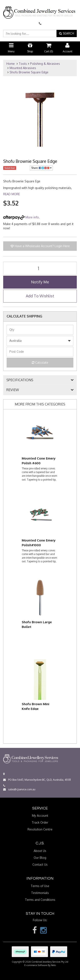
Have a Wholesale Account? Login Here (40, 246)
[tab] (40, 380)
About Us (40, 851)
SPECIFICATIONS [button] (20, 380)
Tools (23, 64)
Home (11, 64)
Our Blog (40, 858)
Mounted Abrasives (23, 68)
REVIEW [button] (13, 390)
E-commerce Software (36, 965)
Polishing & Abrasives (45, 64)
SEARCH (67, 33)
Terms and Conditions (40, 900)
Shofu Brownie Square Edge (29, 72)
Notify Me (40, 282)
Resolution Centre (40, 829)
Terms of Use (40, 886)
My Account (40, 816)
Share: (41, 168)
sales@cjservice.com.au (19, 789)
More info (21, 217)
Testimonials (40, 893)
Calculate (40, 362)
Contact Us (40, 864)
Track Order (40, 822)
